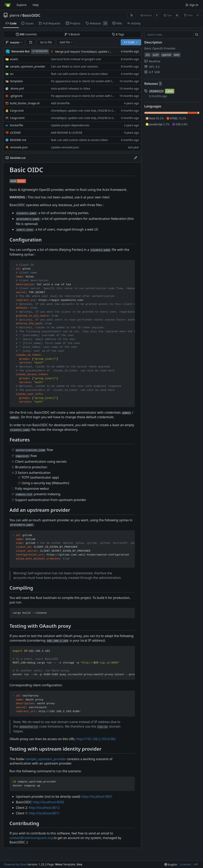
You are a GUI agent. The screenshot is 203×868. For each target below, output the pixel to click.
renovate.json (19, 147)
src (12, 74)
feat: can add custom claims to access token (79, 74)
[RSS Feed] (132, 15)
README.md (18, 140)
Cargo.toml (17, 118)
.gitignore (16, 96)
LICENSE (15, 133)
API (196, 864)
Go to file (46, 42)
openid (166, 55)
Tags (118, 34)
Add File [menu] (66, 42)
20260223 (156, 91)
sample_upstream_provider (28, 66)
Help (36, 5)
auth (156, 55)
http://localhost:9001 (97, 797)
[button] (31, 42)
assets (14, 59)
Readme (152, 61)
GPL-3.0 (152, 67)
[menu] (171, 865)
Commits (26, 34)
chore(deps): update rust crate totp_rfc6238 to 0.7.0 (84, 111)
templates (16, 81)
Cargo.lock (17, 111)
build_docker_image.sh (25, 103)
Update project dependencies (70, 125)
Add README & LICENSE (67, 133)
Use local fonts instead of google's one (76, 59)
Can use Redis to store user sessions (75, 66)
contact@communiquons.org (31, 838)
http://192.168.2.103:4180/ (96, 739)
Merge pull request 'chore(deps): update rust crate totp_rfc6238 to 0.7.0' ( (103, 52)
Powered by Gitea (15, 864)
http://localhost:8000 (49, 802)
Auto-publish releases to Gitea (70, 88)
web (177, 55)
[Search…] (197, 35)
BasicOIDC (31, 15)
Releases (151, 84)
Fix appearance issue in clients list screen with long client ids (90, 81)
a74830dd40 (40, 51)
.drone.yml (17, 88)
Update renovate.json (65, 147)
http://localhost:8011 (44, 813)
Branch (72, 34)
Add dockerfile (60, 103)
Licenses (186, 864)
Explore (22, 5)
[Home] (8, 5)
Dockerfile (17, 125)
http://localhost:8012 (44, 808)
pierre (15, 15)
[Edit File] (136, 158)
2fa (148, 55)
